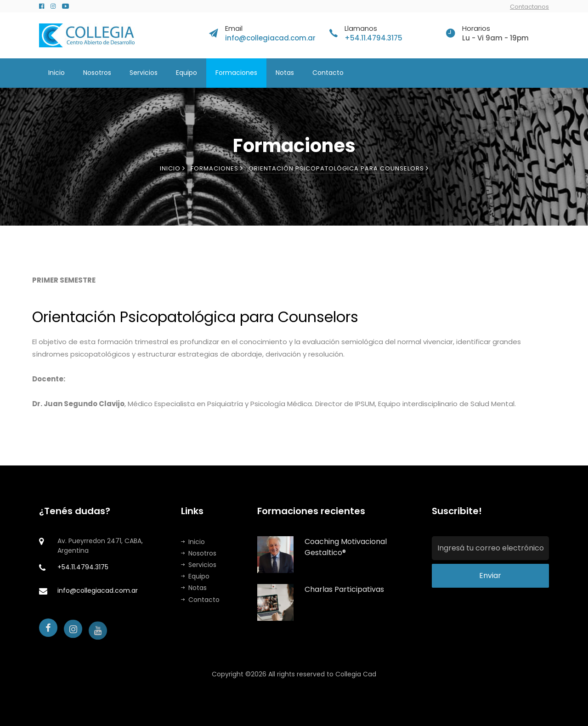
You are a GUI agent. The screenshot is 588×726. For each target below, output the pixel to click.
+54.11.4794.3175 (373, 38)
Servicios (144, 73)
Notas (285, 73)
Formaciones (236, 73)
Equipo (187, 73)
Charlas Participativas (344, 589)
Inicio (57, 73)
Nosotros (97, 73)
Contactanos (529, 7)
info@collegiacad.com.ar (270, 38)
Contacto (328, 73)
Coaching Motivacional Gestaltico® (346, 547)
